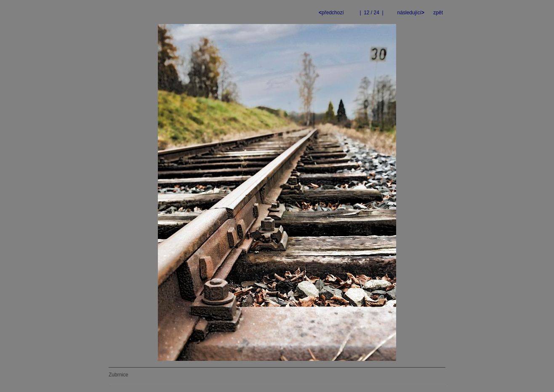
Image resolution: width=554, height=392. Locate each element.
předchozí (332, 13)
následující (410, 13)
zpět (438, 13)
